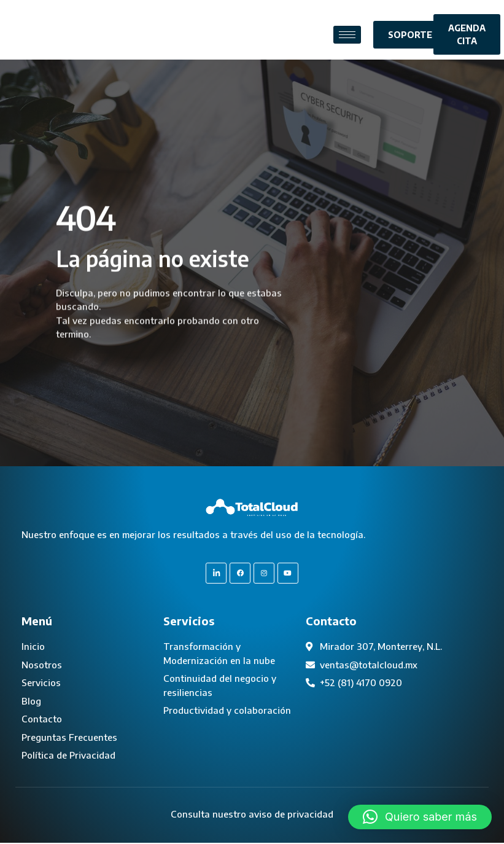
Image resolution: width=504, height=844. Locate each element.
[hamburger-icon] (347, 35)
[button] (420, 817)
